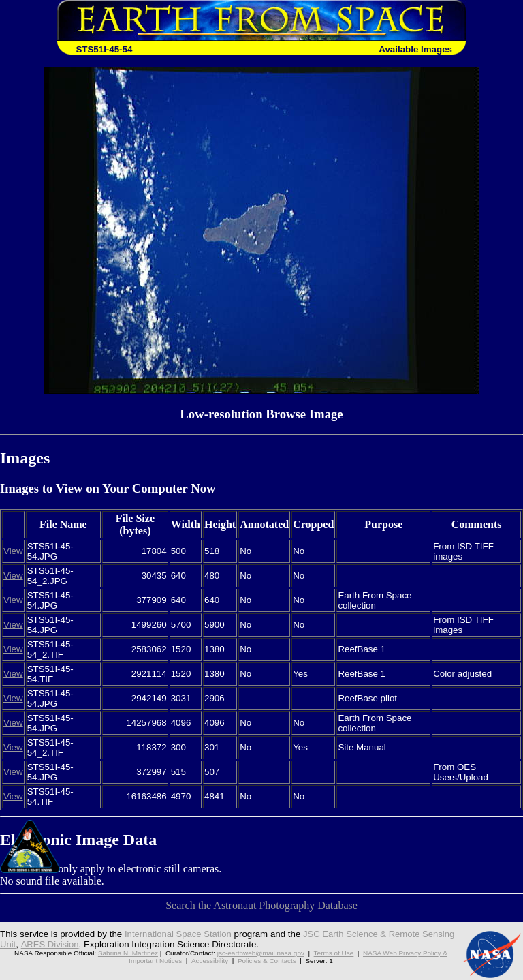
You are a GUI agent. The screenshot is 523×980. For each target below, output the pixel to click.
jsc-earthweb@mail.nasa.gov (261, 953)
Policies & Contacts (267, 961)
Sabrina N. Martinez (128, 953)
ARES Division (50, 944)
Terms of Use (334, 953)
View (13, 551)
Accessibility (210, 961)
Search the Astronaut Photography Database (261, 905)
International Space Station (179, 934)
